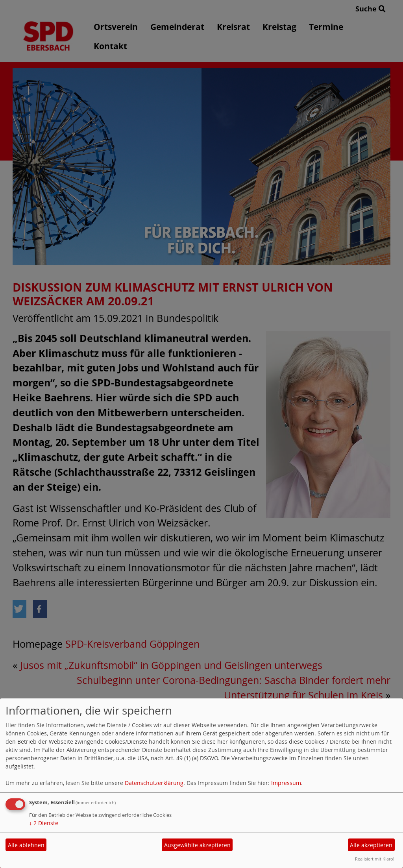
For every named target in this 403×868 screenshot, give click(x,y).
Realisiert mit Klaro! (375, 859)
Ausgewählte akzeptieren (197, 845)
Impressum (286, 783)
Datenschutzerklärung (154, 783)
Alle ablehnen (26, 845)
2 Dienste (44, 823)
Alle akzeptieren (371, 845)
